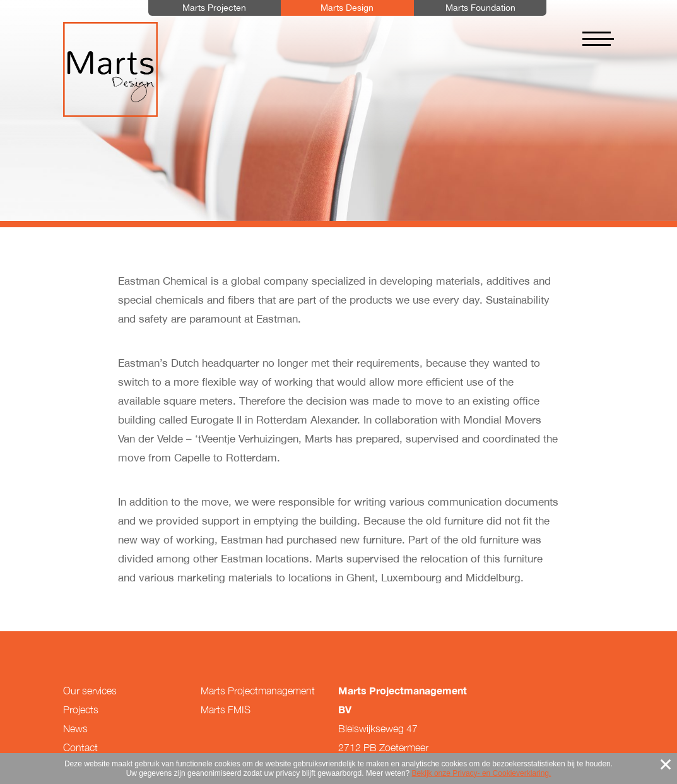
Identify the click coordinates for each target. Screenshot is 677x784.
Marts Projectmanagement (258, 691)
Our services (90, 691)
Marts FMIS (226, 710)
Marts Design (110, 69)
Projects (81, 710)
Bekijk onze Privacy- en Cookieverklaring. (482, 773)
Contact (80, 747)
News (75, 728)
